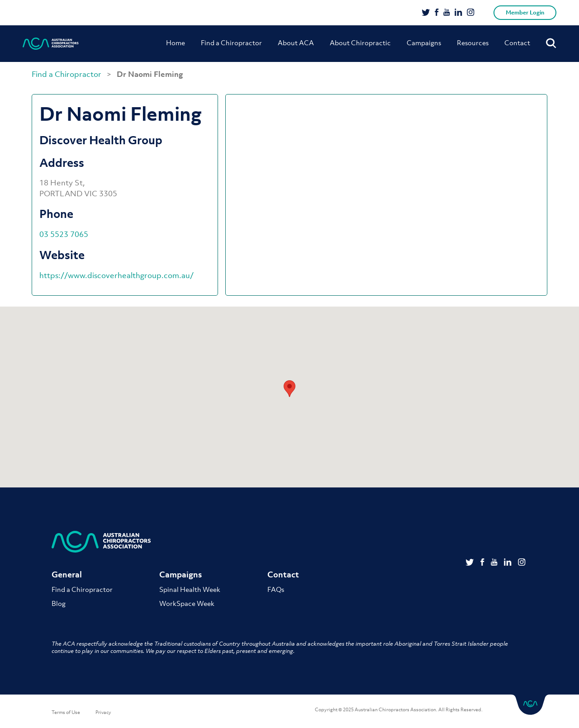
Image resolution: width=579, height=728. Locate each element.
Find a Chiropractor (231, 43)
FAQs (276, 589)
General (67, 574)
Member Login (525, 12)
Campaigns (424, 43)
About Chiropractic (360, 43)
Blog (59, 603)
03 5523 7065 (64, 234)
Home (176, 43)
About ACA (296, 43)
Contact (517, 43)
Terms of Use (66, 712)
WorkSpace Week (187, 603)
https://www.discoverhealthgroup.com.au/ (116, 275)
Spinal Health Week (190, 589)
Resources (473, 43)
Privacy (103, 712)
